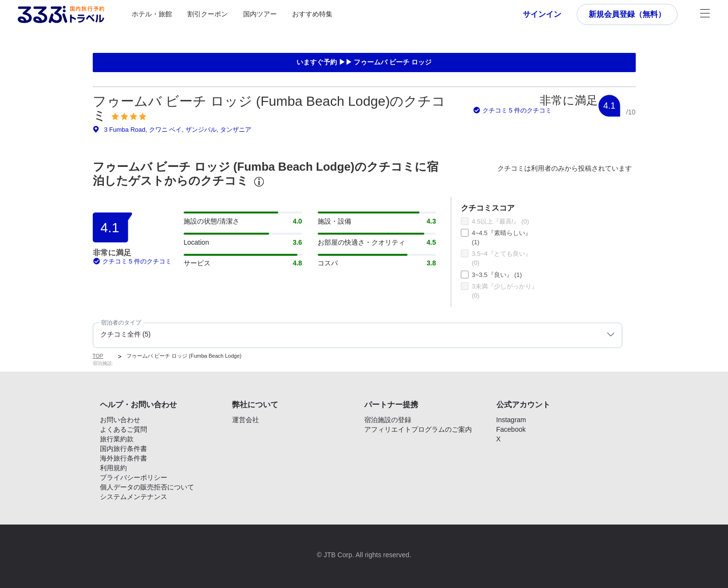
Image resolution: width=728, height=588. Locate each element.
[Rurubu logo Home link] (61, 14)
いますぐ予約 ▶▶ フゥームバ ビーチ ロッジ (364, 62)
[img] (129, 116)
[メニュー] (705, 14)
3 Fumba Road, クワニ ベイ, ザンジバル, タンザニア (172, 130)
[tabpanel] (364, 272)
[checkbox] (465, 221)
